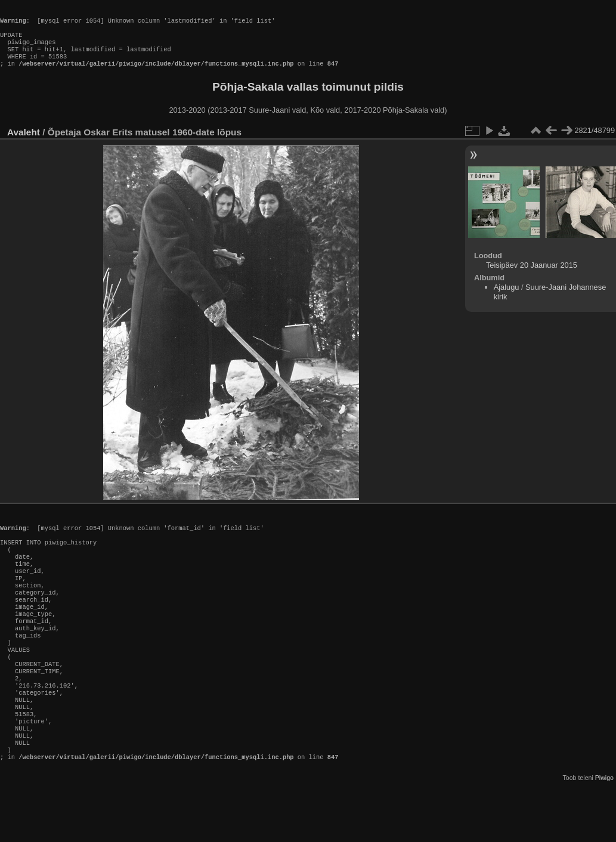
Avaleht (24, 144)
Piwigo (604, 832)
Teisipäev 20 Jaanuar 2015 (532, 277)
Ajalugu (507, 299)
